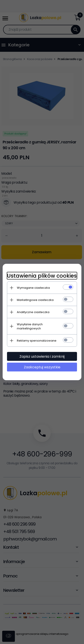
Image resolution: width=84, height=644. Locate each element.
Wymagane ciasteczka (33, 288)
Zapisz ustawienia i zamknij (42, 356)
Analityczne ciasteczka (33, 312)
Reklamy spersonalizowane (37, 341)
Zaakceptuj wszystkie (42, 367)
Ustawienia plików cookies (42, 276)
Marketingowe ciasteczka (35, 300)
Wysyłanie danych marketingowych (30, 326)
